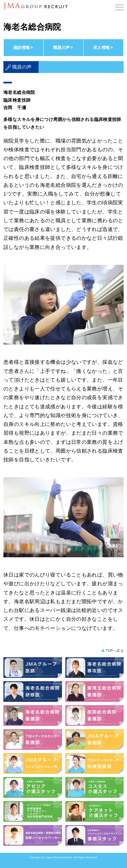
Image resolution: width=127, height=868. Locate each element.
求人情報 (104, 48)
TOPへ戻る (115, 651)
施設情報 (24, 48)
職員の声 (64, 48)
